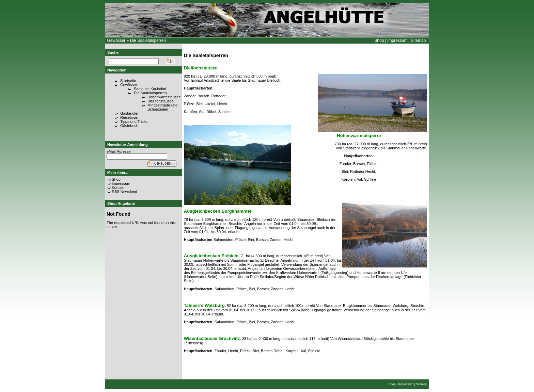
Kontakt (118, 187)
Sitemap (418, 40)
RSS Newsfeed (124, 192)
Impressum (397, 40)
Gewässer (116, 40)
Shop (379, 40)
